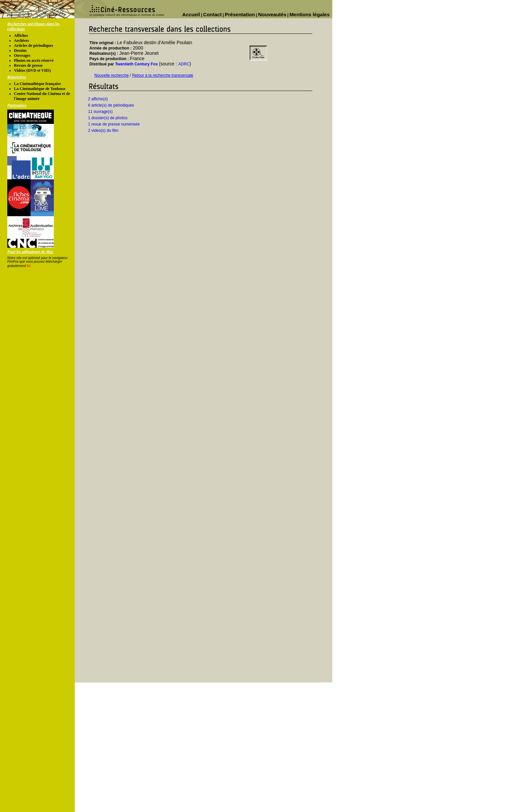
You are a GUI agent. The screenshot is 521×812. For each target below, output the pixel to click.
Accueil (191, 14)
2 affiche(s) (98, 99)
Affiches (21, 36)
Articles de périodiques (34, 45)
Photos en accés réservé (34, 60)
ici (28, 266)
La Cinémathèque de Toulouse (40, 89)
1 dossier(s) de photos (108, 118)
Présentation (240, 14)
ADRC (184, 64)
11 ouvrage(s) (100, 112)
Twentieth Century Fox (136, 64)
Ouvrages (22, 55)
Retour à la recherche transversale (162, 75)
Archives (21, 41)
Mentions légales (310, 14)
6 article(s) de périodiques (111, 105)
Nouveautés (272, 14)
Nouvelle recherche (111, 75)
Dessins (20, 50)
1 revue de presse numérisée (114, 124)
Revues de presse (28, 65)
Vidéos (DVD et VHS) (32, 70)
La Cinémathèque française (37, 84)
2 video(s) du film (103, 131)
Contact (212, 14)
